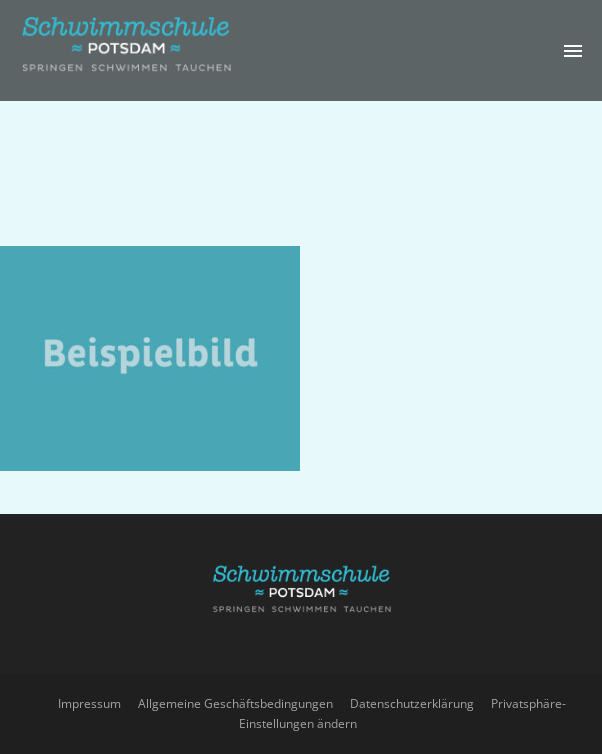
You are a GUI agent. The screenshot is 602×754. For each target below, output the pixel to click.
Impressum (89, 703)
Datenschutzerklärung (412, 703)
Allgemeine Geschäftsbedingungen (235, 703)
